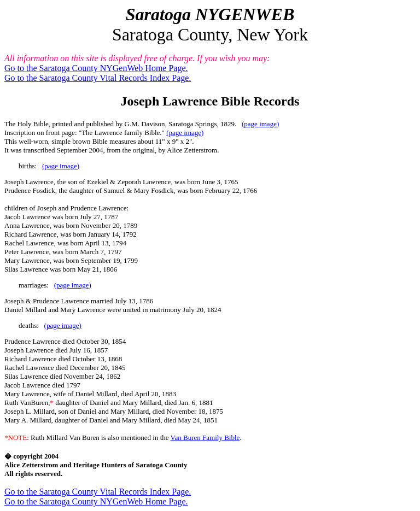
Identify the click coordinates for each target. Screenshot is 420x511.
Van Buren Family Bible (205, 437)
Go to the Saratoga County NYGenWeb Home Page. (96, 68)
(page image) (260, 124)
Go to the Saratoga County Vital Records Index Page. (98, 78)
